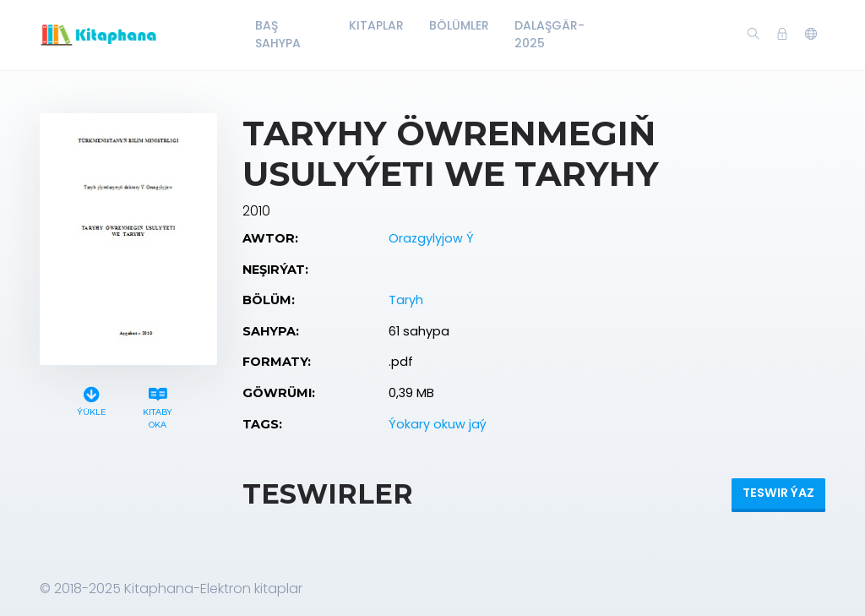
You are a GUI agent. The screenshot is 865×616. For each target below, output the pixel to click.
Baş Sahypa (278, 34)
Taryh (406, 300)
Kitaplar (376, 25)
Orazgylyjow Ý (431, 238)
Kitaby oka (158, 406)
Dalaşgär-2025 (549, 34)
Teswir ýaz (778, 493)
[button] (811, 35)
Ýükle (91, 399)
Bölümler (459, 25)
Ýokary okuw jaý (438, 424)
